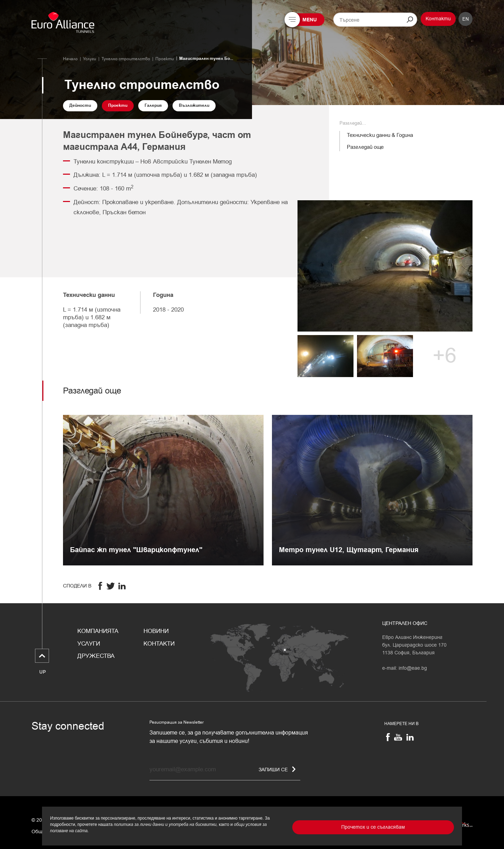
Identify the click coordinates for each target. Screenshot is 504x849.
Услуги (90, 59)
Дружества (96, 656)
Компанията (98, 631)
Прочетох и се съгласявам (373, 827)
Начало (70, 59)
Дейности (80, 106)
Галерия (153, 106)
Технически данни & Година (380, 135)
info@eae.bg (413, 668)
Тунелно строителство (126, 59)
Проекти (165, 59)
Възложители (194, 106)
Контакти (438, 19)
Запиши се (277, 770)
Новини (156, 631)
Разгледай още (365, 147)
